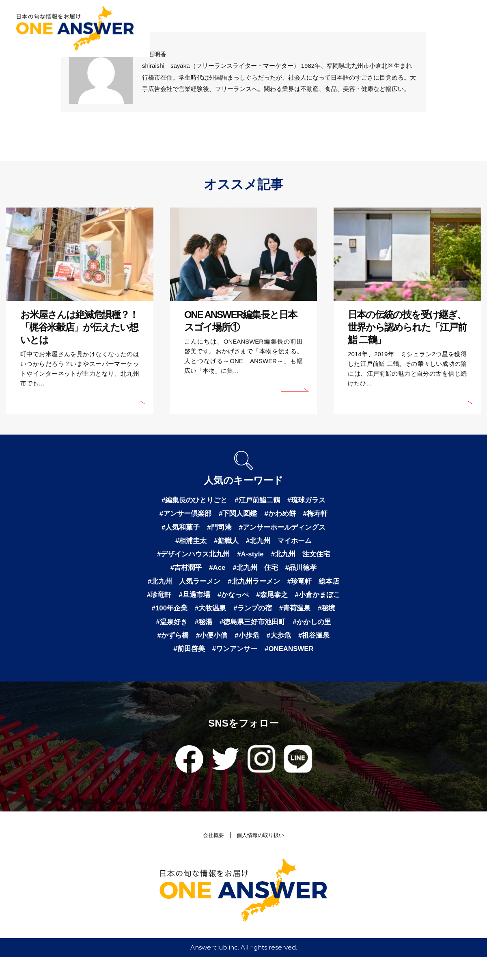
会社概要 (210, 858)
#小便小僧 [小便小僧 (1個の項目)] (170, 657)
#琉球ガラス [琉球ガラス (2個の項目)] (310, 500)
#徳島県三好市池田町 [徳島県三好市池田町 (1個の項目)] (199, 643)
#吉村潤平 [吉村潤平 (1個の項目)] (183, 571)
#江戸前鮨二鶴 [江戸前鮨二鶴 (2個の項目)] (258, 500)
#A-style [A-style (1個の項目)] (251, 557)
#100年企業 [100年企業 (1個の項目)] (271, 614)
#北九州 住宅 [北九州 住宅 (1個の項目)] (256, 571)
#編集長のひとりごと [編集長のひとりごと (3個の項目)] (192, 500)
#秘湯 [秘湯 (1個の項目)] (321, 628)
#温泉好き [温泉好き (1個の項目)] (288, 628)
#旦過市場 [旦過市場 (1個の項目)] (271, 600)
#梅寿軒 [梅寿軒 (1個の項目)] (319, 515)
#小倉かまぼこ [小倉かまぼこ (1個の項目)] (221, 614)
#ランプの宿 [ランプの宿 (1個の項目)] (177, 628)
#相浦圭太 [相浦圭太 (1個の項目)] (188, 543)
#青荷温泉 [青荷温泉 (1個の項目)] (221, 628)
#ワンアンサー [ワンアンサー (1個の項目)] (213, 671)
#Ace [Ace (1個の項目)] (216, 571)
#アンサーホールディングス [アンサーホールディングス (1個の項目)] (284, 529)
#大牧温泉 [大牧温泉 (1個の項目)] (314, 614)
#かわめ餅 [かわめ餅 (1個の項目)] (282, 515)
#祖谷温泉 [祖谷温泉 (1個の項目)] (277, 657)
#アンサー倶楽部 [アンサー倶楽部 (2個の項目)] (183, 515)
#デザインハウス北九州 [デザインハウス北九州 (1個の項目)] (191, 557)
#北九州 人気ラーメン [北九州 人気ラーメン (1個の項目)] (212, 586)
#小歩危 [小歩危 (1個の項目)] (207, 657)
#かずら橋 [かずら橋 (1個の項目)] (306, 643)
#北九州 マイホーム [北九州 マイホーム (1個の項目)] (280, 543)
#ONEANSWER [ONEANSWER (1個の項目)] (271, 671)
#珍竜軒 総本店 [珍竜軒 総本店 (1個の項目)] (186, 600)
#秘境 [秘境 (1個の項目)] (254, 628)
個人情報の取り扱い (262, 858)
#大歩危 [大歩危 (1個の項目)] (240, 657)
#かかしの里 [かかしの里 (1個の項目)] (262, 643)
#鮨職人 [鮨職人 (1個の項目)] (225, 543)
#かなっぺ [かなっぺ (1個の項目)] (312, 600)
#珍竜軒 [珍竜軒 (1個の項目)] (234, 600)
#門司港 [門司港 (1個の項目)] (218, 529)
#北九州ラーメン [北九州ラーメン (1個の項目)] (286, 586)
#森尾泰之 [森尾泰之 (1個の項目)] (173, 614)
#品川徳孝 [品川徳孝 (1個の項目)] (304, 571)
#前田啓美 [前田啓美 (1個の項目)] (317, 657)
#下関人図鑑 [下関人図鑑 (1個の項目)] (238, 515)
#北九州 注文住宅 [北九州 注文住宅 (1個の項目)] (304, 557)
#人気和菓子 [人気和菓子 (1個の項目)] (177, 529)
